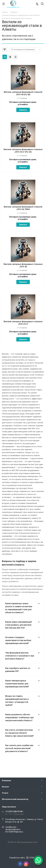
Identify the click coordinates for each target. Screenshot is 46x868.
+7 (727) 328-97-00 (14, 812)
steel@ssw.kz (11, 827)
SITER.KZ (31, 858)
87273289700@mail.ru (14, 832)
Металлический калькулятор (15, 799)
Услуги (5, 793)
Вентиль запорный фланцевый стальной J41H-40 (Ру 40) (23, 93)
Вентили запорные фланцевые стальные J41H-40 (23, 265)
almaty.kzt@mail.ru (13, 829)
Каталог (6, 787)
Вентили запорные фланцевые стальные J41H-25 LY (23, 323)
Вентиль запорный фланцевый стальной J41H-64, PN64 (23, 208)
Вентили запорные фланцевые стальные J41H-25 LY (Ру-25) (23, 151)
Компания (6, 781)
